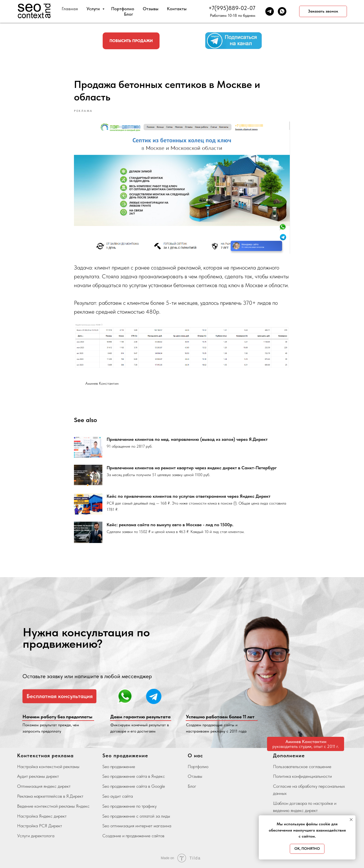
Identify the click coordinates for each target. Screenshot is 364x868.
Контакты (177, 9)
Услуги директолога (36, 836)
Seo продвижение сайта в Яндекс (134, 776)
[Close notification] (351, 820)
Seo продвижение (119, 767)
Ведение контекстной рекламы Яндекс (53, 806)
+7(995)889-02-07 (232, 8)
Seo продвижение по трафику (130, 806)
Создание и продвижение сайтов (133, 836)
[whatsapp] (282, 11)
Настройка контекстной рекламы (48, 767)
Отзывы (151, 9)
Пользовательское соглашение (302, 767)
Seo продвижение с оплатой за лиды (136, 816)
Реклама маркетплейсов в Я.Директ (50, 796)
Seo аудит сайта (118, 796)
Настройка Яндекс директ (42, 816)
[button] (323, 11)
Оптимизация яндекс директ (44, 786)
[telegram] (270, 11)
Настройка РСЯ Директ (40, 826)
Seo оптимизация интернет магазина (137, 826)
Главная (70, 9)
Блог (129, 14)
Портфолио (123, 9)
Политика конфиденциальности (302, 776)
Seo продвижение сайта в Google (134, 786)
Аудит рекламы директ (38, 776)
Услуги (94, 9)
